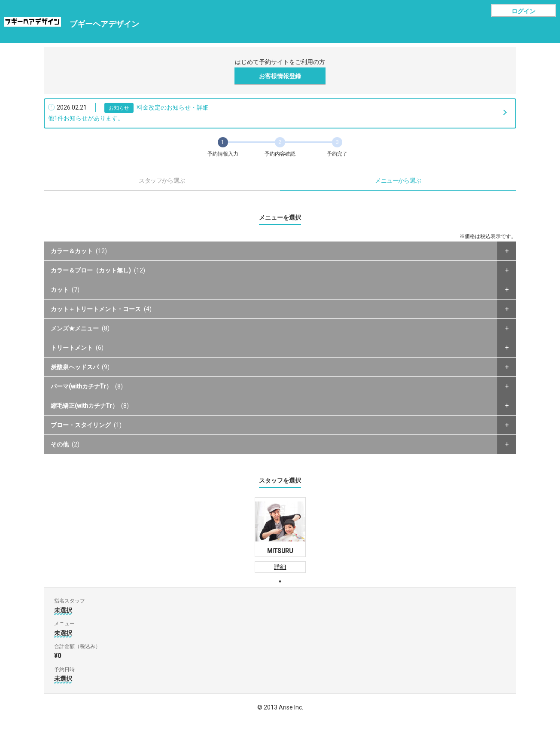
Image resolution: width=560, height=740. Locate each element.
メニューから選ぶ (398, 180)
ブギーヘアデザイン (104, 24)
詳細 (280, 567)
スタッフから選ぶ (162, 180)
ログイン (523, 11)
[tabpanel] (280, 535)
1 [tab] (280, 581)
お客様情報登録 (280, 76)
